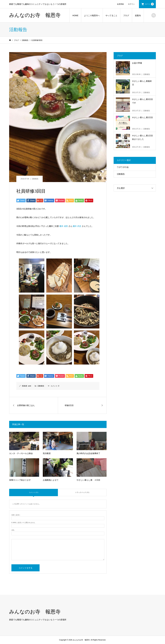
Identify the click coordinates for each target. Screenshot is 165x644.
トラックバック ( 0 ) (82, 492)
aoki (30, 386)
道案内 (138, 15)
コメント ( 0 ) (34, 492)
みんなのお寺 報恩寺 (35, 15)
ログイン (131, 4)
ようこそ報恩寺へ (92, 15)
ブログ (126, 15)
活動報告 (35, 179)
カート (149, 4)
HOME (75, 15)
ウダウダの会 (123, 167)
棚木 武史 (77, 226)
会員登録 (120, 4)
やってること (112, 15)
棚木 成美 (64, 226)
